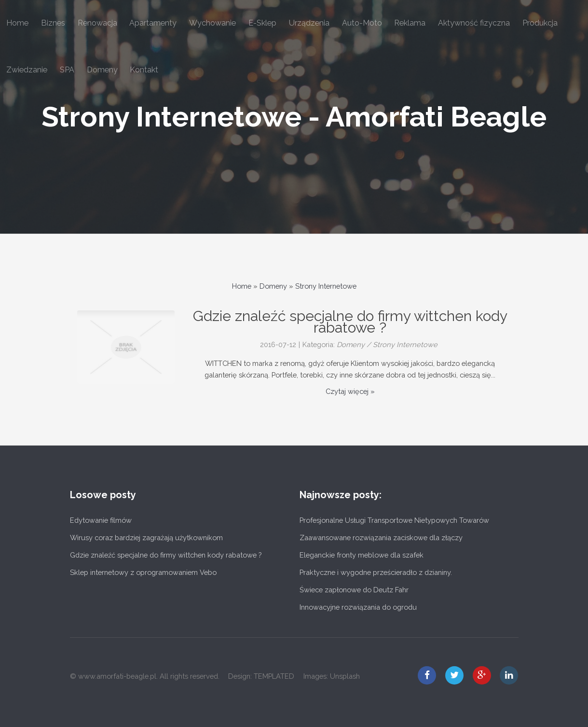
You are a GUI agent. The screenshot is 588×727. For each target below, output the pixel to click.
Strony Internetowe (326, 286)
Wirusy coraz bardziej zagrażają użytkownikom (146, 538)
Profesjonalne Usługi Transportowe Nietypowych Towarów (394, 520)
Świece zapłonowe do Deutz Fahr (354, 590)
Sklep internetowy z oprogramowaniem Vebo (143, 572)
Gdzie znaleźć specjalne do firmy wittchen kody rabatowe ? (166, 555)
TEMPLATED (274, 676)
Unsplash (345, 676)
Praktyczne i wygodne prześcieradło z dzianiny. (376, 572)
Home (242, 286)
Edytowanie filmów (101, 520)
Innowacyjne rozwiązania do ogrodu (358, 607)
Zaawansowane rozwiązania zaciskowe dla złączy (381, 538)
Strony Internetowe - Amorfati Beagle (294, 117)
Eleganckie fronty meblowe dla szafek (362, 555)
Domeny (273, 286)
